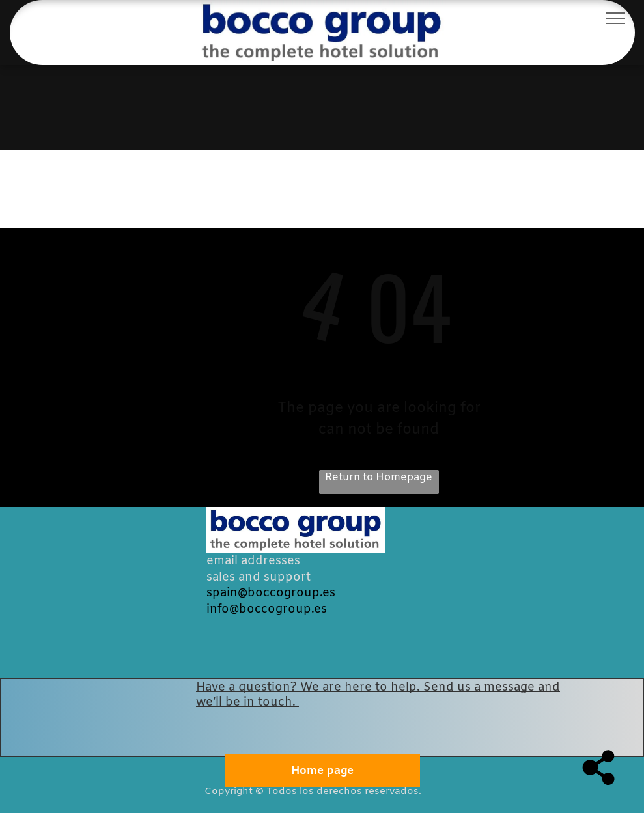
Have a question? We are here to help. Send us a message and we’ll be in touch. (378, 695)
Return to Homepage (379, 477)
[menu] (615, 18)
